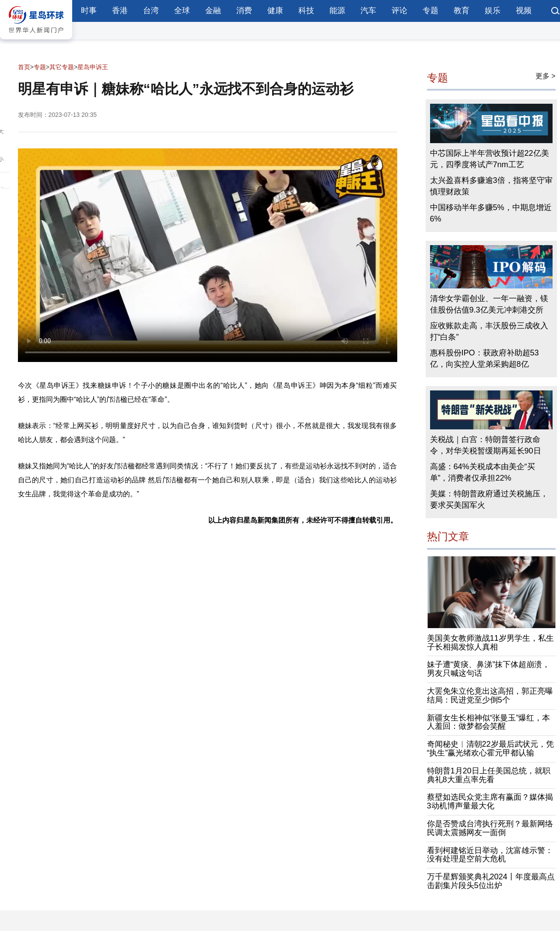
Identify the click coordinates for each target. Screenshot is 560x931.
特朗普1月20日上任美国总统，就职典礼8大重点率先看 (489, 775)
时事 (89, 11)
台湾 (151, 11)
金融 (213, 11)
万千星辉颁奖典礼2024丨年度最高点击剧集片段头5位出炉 (491, 881)
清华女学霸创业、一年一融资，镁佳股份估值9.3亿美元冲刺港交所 (489, 304)
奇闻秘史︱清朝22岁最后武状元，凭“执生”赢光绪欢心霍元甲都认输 (490, 748)
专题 (430, 11)
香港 (120, 11)
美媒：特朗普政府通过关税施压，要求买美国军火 (489, 499)
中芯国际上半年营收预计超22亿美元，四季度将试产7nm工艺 (490, 159)
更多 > (546, 76)
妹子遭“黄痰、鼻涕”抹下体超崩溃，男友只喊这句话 (489, 669)
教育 (462, 11)
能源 (337, 11)
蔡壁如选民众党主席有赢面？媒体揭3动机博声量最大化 (490, 801)
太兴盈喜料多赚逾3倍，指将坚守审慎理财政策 (491, 186)
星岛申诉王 (93, 67)
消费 (244, 11)
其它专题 (62, 67)
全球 (182, 11)
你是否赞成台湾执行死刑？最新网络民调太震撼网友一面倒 (490, 828)
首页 (24, 67)
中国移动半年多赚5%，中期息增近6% (491, 213)
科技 (306, 11)
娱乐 (493, 11)
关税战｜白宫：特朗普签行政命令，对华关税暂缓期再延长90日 (486, 445)
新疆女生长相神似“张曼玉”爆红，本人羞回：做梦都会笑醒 (489, 722)
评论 (399, 11)
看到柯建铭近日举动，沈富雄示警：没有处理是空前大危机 (490, 855)
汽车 (368, 11)
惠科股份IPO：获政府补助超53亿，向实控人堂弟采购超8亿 (485, 358)
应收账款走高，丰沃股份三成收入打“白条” (489, 331)
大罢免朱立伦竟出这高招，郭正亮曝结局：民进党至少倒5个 (490, 696)
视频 (524, 11)
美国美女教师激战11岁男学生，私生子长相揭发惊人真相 (490, 643)
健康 (275, 11)
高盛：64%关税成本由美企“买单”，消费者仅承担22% (483, 472)
